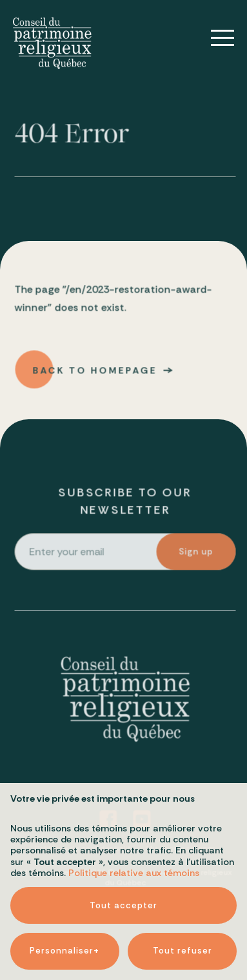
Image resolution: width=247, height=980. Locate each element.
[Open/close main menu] (213, 38)
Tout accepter (123, 874)
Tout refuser (183, 920)
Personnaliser (64, 921)
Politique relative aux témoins (134, 842)
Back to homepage (95, 372)
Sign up (197, 553)
